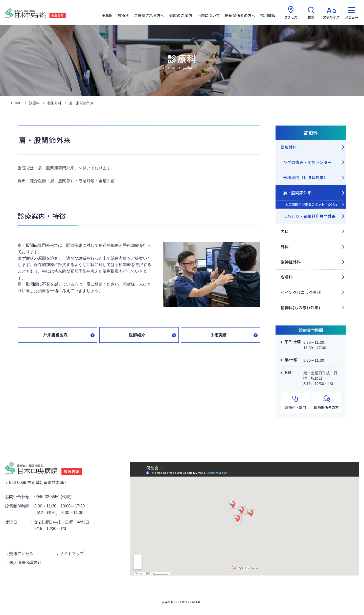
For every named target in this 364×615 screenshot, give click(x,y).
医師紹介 (137, 335)
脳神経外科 (291, 262)
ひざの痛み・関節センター (307, 162)
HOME (107, 15)
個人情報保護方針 (25, 562)
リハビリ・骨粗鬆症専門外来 (309, 216)
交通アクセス (21, 554)
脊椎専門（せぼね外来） (305, 177)
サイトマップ (72, 554)
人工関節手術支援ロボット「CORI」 (312, 204)
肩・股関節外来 (297, 193)
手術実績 (218, 335)
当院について (209, 15)
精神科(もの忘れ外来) (300, 307)
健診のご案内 (181, 15)
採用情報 (268, 15)
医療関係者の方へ (240, 15)
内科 (285, 231)
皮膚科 (287, 277)
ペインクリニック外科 (301, 292)
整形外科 (289, 147)
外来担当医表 (55, 335)
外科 (285, 247)
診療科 (123, 15)
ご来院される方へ (149, 15)
